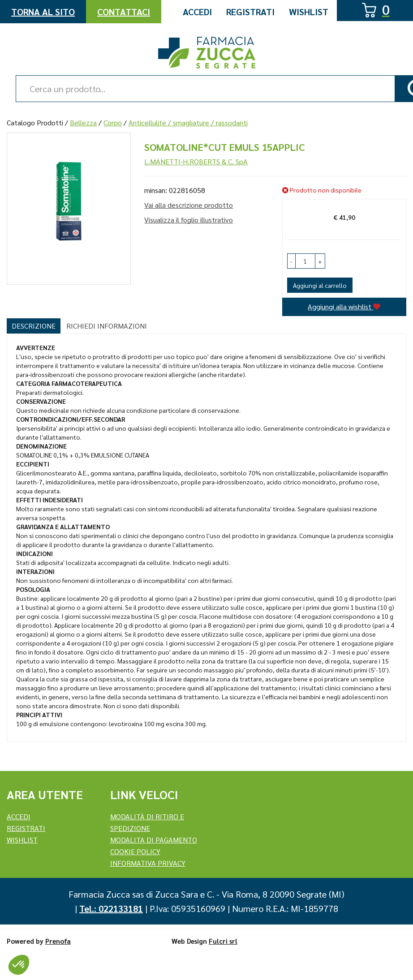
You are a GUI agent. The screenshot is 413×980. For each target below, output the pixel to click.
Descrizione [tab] (34, 326)
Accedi (197, 12)
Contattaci (124, 12)
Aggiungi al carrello (320, 285)
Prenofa (58, 941)
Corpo (113, 122)
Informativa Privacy (148, 863)
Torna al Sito (43, 12)
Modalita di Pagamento (154, 840)
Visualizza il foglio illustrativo (189, 220)
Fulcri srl (223, 941)
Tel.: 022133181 (111, 908)
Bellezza (83, 122)
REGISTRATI (26, 828)
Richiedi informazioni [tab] (107, 326)
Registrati (250, 12)
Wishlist (309, 12)
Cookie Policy (135, 851)
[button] (291, 261)
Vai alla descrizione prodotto (189, 205)
